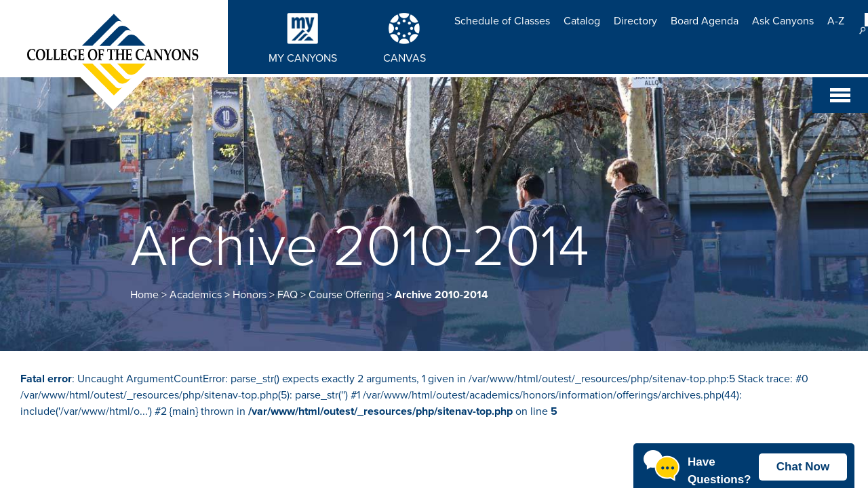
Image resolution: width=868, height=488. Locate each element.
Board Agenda (705, 21)
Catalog (582, 21)
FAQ (288, 295)
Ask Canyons (783, 21)
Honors (250, 295)
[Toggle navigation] (840, 95)
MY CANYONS (303, 58)
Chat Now (803, 467)
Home (144, 295)
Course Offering (346, 295)
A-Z (836, 21)
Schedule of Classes (502, 21)
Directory (635, 21)
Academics (196, 295)
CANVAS (405, 58)
